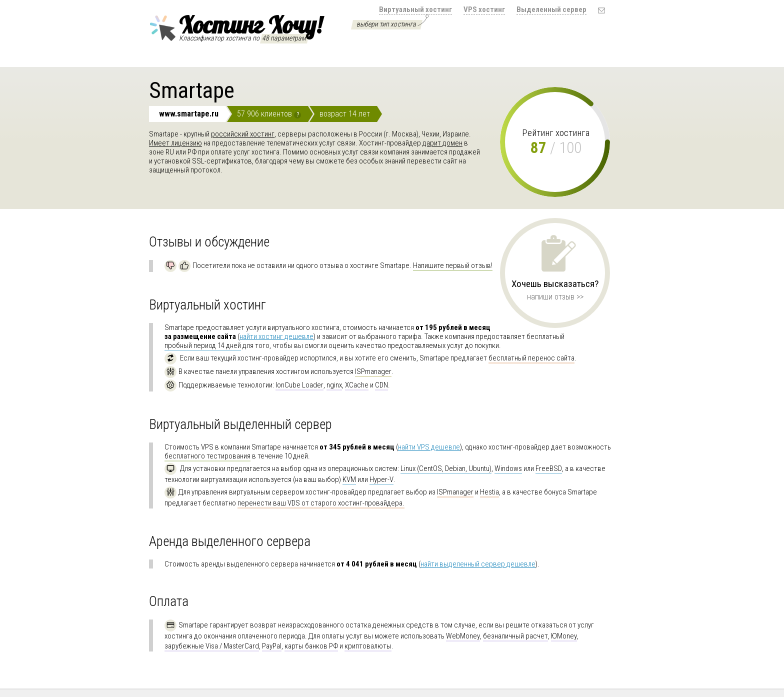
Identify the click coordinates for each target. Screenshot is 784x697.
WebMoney (463, 636)
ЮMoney (564, 636)
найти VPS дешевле (429, 447)
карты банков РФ (311, 646)
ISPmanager (373, 371)
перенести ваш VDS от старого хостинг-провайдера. (321, 503)
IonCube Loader (299, 385)
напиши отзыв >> (555, 297)
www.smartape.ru (189, 114)
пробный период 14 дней (203, 345)
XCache (357, 385)
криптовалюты (368, 646)
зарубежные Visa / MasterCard (212, 646)
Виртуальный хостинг (415, 9)
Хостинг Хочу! (235, 26)
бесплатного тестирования (207, 456)
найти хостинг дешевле (276, 336)
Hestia (489, 492)
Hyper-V (381, 479)
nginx (334, 385)
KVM (349, 479)
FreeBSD (549, 468)
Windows (508, 468)
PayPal (272, 646)
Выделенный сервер (551, 9)
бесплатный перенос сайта (531, 358)
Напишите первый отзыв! (453, 265)
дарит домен (442, 143)
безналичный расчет (515, 636)
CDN (381, 385)
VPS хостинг (484, 9)
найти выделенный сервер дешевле (478, 564)
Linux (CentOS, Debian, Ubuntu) (446, 468)
